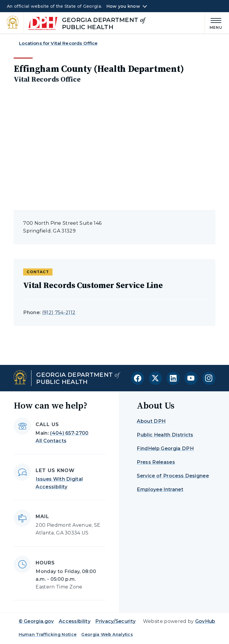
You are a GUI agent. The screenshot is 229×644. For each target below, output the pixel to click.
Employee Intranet (160, 489)
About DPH (151, 421)
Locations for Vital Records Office (58, 43)
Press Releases (156, 462)
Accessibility (75, 621)
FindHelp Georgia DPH (165, 448)
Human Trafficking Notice (48, 634)
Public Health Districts (165, 435)
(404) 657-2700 (69, 433)
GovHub (205, 621)
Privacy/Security (115, 621)
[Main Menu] (214, 23)
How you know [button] (123, 6)
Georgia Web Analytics (107, 634)
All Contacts (51, 441)
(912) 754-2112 (59, 312)
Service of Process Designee (173, 476)
